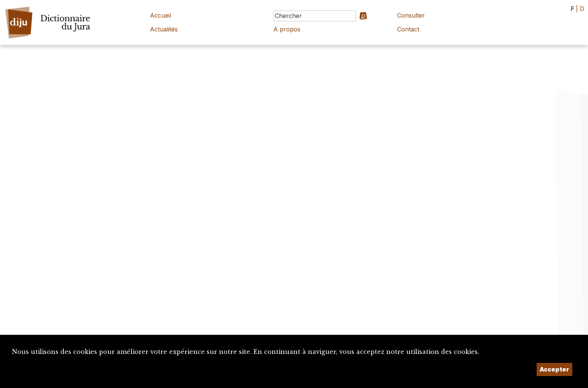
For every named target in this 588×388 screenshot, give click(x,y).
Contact (408, 29)
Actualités (164, 29)
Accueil (160, 15)
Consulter (411, 15)
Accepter (554, 369)
